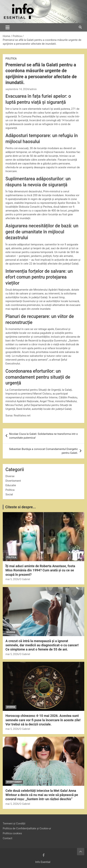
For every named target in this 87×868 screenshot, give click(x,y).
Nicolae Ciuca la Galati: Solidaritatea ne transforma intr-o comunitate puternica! (43, 436)
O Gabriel (25, 579)
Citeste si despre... (21, 507)
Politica (11, 59)
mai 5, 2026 (12, 579)
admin (33, 89)
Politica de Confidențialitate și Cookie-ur (27, 828)
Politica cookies (12, 833)
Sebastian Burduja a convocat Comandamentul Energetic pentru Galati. (43, 451)
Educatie (11, 485)
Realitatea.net (22, 415)
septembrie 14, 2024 (17, 89)
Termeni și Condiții (14, 824)
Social (9, 494)
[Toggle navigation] (8, 27)
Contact (7, 838)
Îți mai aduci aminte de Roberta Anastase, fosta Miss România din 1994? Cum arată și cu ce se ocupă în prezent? (40, 570)
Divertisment (13, 481)
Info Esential (43, 862)
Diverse (10, 476)
